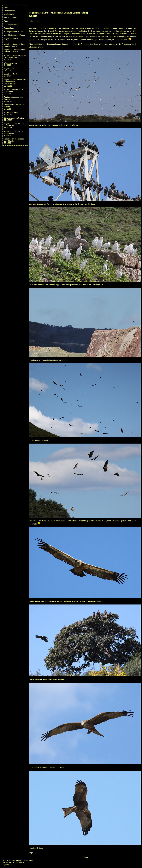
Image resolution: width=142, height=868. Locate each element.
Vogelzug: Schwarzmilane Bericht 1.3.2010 (14, 45)
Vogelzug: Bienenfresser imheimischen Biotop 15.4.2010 (15, 57)
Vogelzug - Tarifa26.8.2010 (11, 70)
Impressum (7, 864)
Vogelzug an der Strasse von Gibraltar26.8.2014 (14, 141)
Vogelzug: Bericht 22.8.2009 (11, 40)
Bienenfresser (10, 11)
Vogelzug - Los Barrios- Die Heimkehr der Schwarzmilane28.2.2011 (15, 83)
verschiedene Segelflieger (15, 35)
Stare (6, 21)
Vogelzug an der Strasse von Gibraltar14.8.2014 (14, 126)
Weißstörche (9, 14)
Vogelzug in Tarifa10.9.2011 (11, 113)
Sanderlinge (9, 28)
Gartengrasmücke (11, 25)
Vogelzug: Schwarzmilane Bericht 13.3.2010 (14, 51)
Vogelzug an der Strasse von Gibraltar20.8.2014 (14, 133)
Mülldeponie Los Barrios (14, 32)
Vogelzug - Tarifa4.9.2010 (11, 75)
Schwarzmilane (10, 18)
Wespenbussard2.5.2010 (11, 64)
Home (6, 7)
